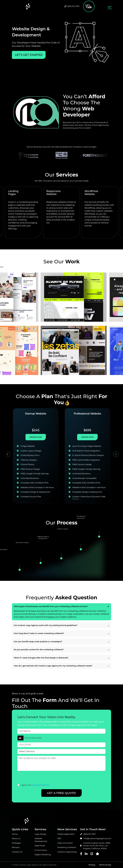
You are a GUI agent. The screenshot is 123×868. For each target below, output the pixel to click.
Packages (16, 843)
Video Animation (65, 843)
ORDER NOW (36, 437)
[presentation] (39, 778)
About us (16, 838)
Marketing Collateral (67, 847)
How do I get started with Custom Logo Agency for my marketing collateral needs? (53, 666)
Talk (89, 6)
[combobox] (21, 738)
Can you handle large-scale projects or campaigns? (38, 641)
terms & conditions (40, 785)
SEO (59, 838)
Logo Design (40, 834)
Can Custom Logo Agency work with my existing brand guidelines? (46, 625)
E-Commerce (41, 850)
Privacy (92, 865)
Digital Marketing (43, 854)
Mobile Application (66, 834)
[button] (7, 454)
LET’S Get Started (29, 55)
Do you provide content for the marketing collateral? (39, 649)
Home (15, 834)
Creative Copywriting (67, 852)
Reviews (16, 847)
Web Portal (40, 846)
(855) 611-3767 (72, 6)
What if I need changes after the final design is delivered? (41, 658)
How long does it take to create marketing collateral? (39, 633)
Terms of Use (105, 865)
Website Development (41, 840)
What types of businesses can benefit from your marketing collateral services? (51, 606)
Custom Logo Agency (29, 865)
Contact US (17, 852)
